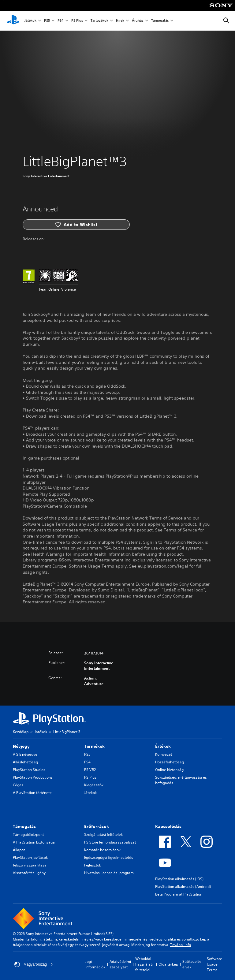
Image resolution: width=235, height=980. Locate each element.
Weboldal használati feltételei (144, 964)
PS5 (47, 21)
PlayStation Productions (33, 777)
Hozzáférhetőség (170, 762)
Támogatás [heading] (24, 826)
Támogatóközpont (28, 835)
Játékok (30, 21)
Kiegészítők (94, 785)
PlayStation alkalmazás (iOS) (179, 879)
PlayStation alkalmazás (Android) (183, 887)
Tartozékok (99, 21)
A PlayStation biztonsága (34, 842)
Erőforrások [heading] (97, 826)
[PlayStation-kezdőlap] (13, 21)
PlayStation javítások (30, 857)
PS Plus (77, 21)
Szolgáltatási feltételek (103, 835)
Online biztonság (169, 770)
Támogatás (160, 21)
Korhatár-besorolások (102, 850)
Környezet (164, 754)
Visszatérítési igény (29, 873)
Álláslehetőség (25, 762)
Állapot (19, 850)
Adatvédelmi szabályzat (120, 964)
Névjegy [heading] (21, 746)
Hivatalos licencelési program (109, 873)
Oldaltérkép (168, 964)
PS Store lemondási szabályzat (110, 842)
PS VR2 (90, 770)
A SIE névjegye (25, 754)
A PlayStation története (32, 793)
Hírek (120, 21)
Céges (18, 785)
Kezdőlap (21, 732)
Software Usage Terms (214, 964)
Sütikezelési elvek (192, 964)
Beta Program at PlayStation (179, 894)
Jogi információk (95, 964)
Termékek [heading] (94, 746)
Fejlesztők (93, 865)
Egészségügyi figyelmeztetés (109, 857)
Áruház (138, 21)
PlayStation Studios (29, 770)
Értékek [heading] (163, 746)
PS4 (61, 21)
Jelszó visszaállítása (30, 865)
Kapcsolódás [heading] (168, 826)
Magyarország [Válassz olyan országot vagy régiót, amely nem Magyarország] (34, 964)
